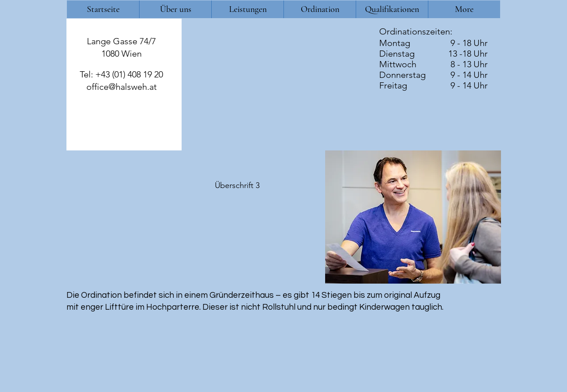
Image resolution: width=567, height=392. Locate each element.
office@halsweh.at (122, 87)
